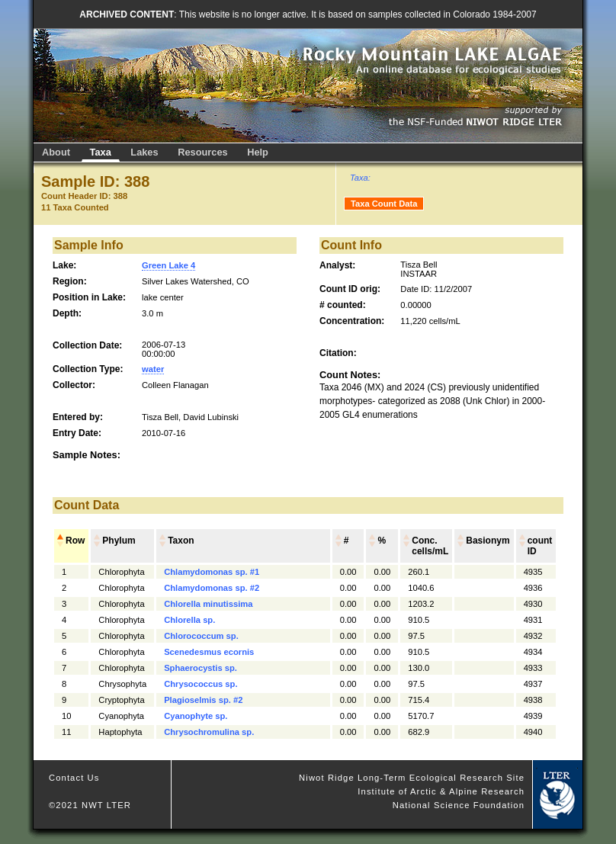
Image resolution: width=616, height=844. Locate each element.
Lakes (144, 152)
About (56, 152)
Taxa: (360, 178)
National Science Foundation (459, 805)
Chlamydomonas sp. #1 (212, 572)
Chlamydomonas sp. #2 (212, 588)
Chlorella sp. (189, 620)
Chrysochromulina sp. (209, 732)
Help (258, 152)
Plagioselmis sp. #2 (203, 700)
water (153, 369)
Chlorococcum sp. (201, 636)
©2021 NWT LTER (90, 805)
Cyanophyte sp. (196, 716)
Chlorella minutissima (208, 604)
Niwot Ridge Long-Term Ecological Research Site (412, 778)
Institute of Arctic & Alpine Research (441, 791)
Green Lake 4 (168, 265)
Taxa (101, 152)
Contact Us (74, 778)
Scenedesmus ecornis (209, 652)
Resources (202, 152)
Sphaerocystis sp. (201, 668)
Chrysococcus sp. (201, 684)
